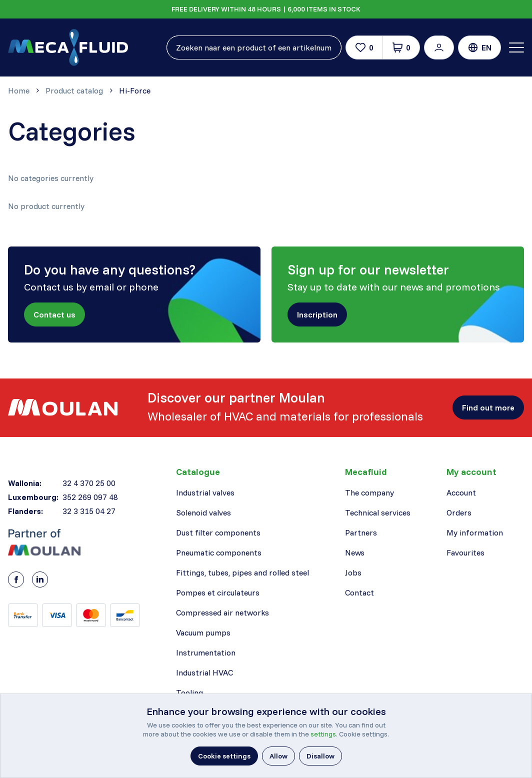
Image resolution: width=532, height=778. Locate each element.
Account (461, 492)
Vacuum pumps (203, 632)
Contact (359, 592)
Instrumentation (206, 652)
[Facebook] (16, 579)
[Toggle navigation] (516, 47)
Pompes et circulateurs (218, 592)
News (355, 552)
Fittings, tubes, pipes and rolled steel (242, 572)
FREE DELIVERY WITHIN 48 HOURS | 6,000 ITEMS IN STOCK (266, 9)
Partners (361, 532)
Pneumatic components (219, 552)
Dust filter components (218, 532)
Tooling (189, 692)
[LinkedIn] (40, 579)
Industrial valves (205, 492)
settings (323, 734)
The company (369, 492)
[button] (439, 47)
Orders (459, 512)
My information (475, 532)
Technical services (378, 512)
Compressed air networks (222, 612)
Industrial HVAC (204, 672)
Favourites (465, 552)
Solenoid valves (203, 512)
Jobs (353, 572)
